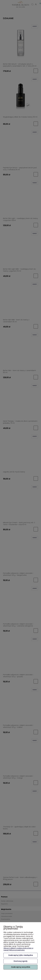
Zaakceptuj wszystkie (21, 967)
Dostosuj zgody (21, 961)
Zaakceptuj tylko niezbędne (21, 955)
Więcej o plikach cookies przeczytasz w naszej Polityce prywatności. (18, 949)
